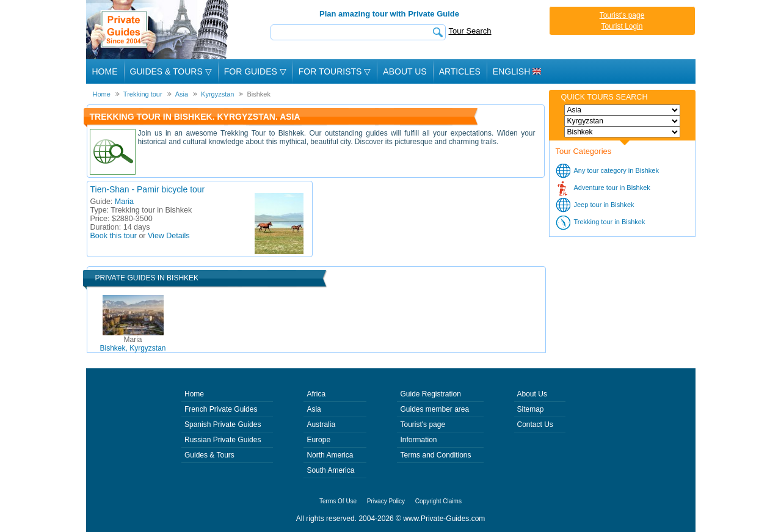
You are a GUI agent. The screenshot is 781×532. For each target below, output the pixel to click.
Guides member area (434, 409)
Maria (124, 202)
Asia (314, 409)
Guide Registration (430, 394)
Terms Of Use (338, 501)
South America (330, 470)
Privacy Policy (386, 501)
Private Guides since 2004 (158, 30)
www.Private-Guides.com (444, 519)
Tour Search (470, 31)
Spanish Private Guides (223, 425)
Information (418, 440)
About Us (405, 71)
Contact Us (535, 425)
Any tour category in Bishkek (616, 170)
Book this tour (114, 236)
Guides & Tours (209, 455)
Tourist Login (622, 26)
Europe (318, 440)
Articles (460, 71)
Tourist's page (622, 15)
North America (330, 455)
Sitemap (531, 409)
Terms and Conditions (435, 455)
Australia (321, 425)
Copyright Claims (438, 501)
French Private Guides (221, 409)
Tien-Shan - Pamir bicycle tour (148, 189)
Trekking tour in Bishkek (610, 222)
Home (105, 71)
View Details (169, 236)
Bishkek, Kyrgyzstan (133, 344)
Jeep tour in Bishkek (604, 205)
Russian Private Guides (223, 440)
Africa (316, 394)
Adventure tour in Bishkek (612, 188)
